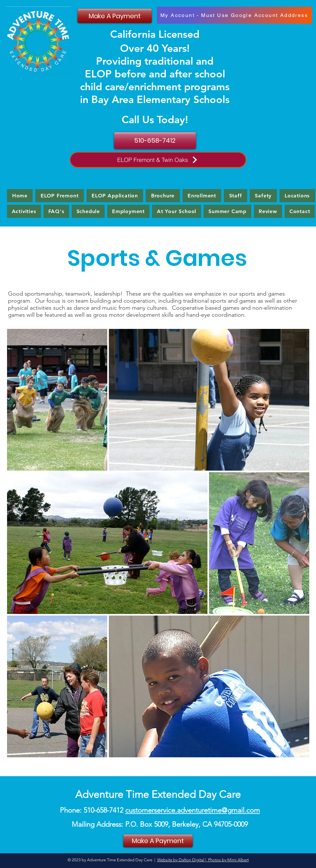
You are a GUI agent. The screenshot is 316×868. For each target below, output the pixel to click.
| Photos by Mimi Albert (227, 860)
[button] (24, 211)
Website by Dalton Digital (181, 860)
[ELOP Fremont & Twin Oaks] (158, 160)
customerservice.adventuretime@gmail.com (193, 810)
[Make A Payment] (115, 16)
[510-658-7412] (155, 141)
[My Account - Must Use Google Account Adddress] (234, 15)
